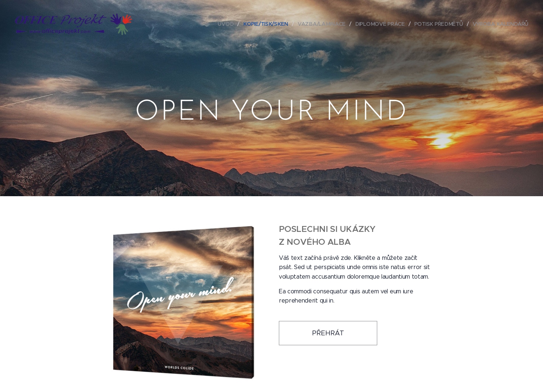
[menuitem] (230, 24)
